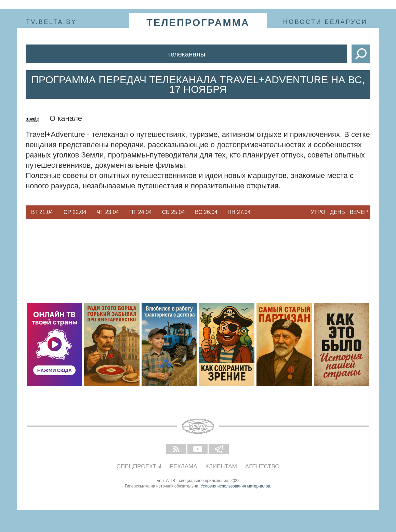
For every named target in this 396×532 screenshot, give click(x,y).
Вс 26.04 (206, 212)
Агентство (262, 466)
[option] (42, 212)
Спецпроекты (139, 466)
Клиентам (221, 466)
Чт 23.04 (108, 212)
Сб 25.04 (174, 212)
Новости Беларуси (325, 22)
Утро (318, 212)
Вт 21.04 (42, 212)
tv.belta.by (51, 22)
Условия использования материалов (235, 486)
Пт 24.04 (141, 212)
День (338, 212)
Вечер (359, 212)
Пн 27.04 (239, 212)
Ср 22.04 (75, 212)
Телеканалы (187, 54)
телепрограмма (198, 23)
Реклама (183, 466)
